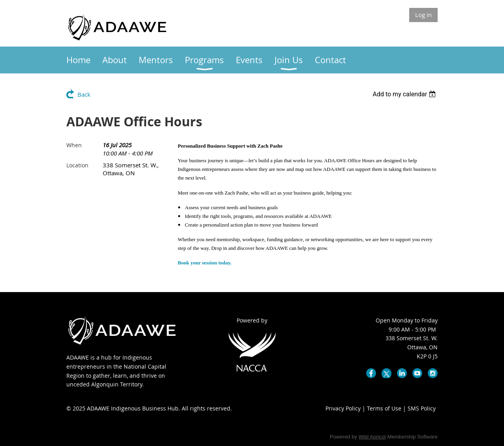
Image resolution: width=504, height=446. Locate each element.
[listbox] (405, 94)
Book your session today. (205, 263)
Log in (423, 15)
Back (84, 94)
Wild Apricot (372, 437)
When (74, 145)
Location (77, 165)
